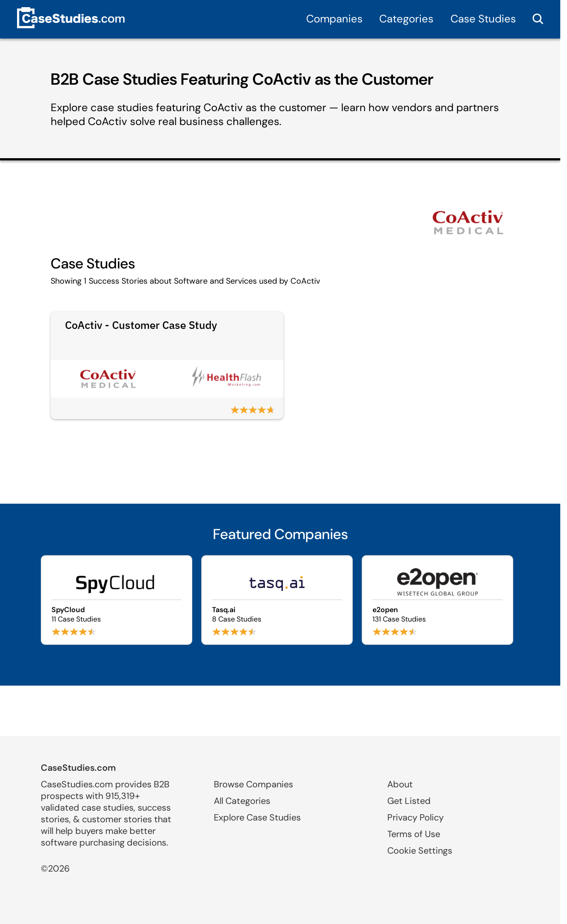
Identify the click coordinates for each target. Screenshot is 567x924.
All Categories (242, 801)
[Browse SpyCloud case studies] (117, 600)
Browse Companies (253, 784)
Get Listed (409, 801)
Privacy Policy (416, 817)
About (400, 784)
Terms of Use (414, 834)
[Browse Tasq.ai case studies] (277, 600)
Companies (334, 19)
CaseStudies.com (78, 768)
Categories (406, 19)
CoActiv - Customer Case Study (141, 325)
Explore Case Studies (257, 817)
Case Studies (483, 19)
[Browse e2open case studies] (437, 600)
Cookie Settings (420, 851)
